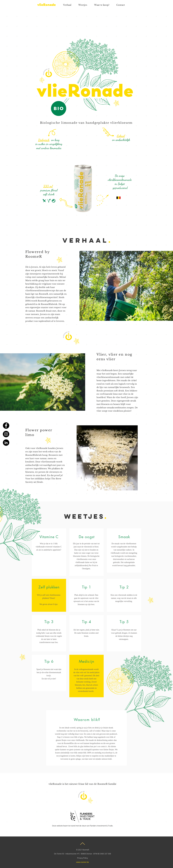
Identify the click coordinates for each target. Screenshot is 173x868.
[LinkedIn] (6, 443)
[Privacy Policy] (83, 858)
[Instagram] (6, 434)
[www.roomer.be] (83, 862)
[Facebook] (6, 426)
